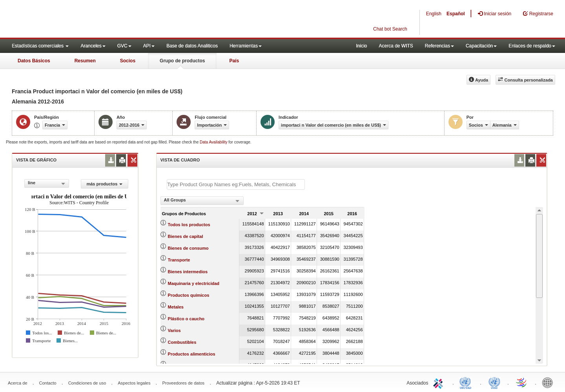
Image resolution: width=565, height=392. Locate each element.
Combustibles (182, 342)
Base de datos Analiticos (192, 46)
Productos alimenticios (192, 354)
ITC (439, 382)
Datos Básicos (34, 61)
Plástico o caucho (186, 319)
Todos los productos (189, 225)
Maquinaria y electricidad (194, 283)
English (434, 14)
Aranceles (93, 46)
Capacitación (481, 46)
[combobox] (47, 183)
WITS (78, 20)
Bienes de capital (186, 236)
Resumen (85, 61)
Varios (174, 330)
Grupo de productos (182, 61)
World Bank (549, 382)
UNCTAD (467, 382)
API (149, 46)
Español (456, 14)
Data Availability (214, 142)
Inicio (361, 46)
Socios (128, 61)
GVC (124, 46)
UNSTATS (494, 382)
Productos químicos (189, 295)
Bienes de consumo (188, 248)
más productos (104, 184)
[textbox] (236, 184)
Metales (176, 307)
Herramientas (246, 46)
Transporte (179, 260)
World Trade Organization (522, 382)
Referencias (439, 46)
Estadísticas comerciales (40, 46)
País (234, 61)
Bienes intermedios (188, 272)
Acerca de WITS (396, 46)
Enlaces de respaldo (532, 46)
